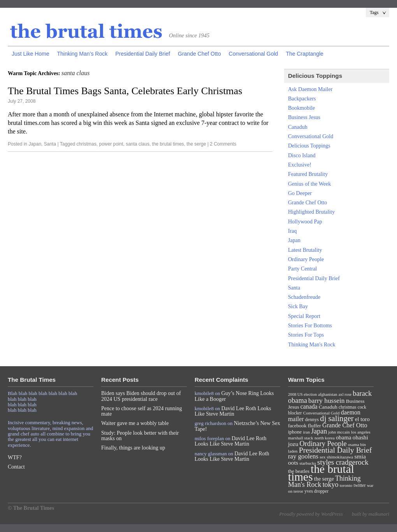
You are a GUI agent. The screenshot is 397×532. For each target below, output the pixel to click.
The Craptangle (305, 54)
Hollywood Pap (305, 222)
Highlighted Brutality (311, 212)
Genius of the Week (309, 184)
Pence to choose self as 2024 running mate (142, 411)
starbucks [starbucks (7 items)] (308, 463)
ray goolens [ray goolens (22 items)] (303, 456)
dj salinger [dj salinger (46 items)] (337, 418)
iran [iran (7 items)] (307, 432)
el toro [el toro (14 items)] (362, 419)
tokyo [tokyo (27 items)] (331, 485)
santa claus (138, 144)
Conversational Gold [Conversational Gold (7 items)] (321, 413)
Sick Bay (298, 306)
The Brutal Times (86, 32)
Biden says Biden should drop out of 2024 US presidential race (141, 396)
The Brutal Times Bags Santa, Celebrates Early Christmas (125, 91)
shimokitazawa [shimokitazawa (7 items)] (340, 457)
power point (111, 144)
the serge (196, 144)
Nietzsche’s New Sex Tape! (237, 426)
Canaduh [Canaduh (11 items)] (328, 407)
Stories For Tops (306, 335)
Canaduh (298, 127)
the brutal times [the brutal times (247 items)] (321, 473)
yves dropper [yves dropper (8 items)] (316, 491)
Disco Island (302, 155)
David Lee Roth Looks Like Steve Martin (233, 411)
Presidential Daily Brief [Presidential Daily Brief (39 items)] (336, 450)
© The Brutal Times (31, 508)
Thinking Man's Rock (312, 345)
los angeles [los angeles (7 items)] (361, 432)
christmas (86, 144)
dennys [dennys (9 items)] (312, 420)
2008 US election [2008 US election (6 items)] (302, 394)
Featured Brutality (308, 174)
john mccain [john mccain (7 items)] (339, 432)
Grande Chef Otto (199, 54)
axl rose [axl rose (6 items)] (345, 394)
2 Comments (223, 144)
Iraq (292, 231)
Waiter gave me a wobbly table (135, 423)
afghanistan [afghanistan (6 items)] (328, 394)
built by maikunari (371, 514)
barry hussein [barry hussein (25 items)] (326, 400)
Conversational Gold (254, 54)
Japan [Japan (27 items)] (319, 431)
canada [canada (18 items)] (309, 406)
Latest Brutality (305, 250)
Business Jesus (304, 117)
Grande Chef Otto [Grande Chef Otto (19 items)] (345, 425)
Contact (16, 467)
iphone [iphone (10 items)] (295, 432)
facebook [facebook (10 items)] (297, 426)
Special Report (304, 316)
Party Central (302, 269)
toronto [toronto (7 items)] (346, 485)
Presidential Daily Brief (143, 54)
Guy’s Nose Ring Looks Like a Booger (234, 396)
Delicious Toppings (309, 146)
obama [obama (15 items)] (344, 437)
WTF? (15, 457)
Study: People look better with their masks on (140, 436)
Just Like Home (30, 54)
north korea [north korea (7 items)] (325, 438)
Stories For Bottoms (310, 326)
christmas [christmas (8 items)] (347, 407)
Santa (50, 144)
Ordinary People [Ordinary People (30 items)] (323, 444)
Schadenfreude (304, 297)
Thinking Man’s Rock (82, 54)
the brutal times (168, 144)
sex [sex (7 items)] (322, 457)
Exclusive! (300, 165)
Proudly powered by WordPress (311, 514)
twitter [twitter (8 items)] (360, 485)
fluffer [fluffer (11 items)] (314, 426)
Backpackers (302, 99)
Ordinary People (306, 259)
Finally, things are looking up (133, 448)
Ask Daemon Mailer (310, 89)
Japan (35, 144)
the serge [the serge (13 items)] (324, 479)
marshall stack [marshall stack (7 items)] (301, 438)
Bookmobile (301, 108)
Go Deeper (300, 193)
